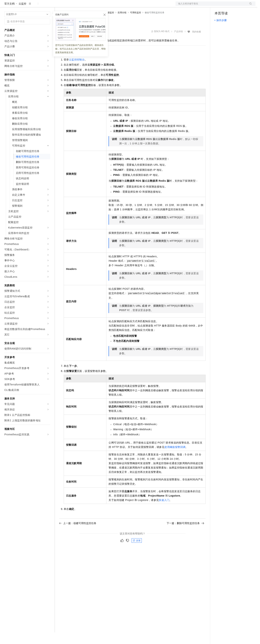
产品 (47, 6)
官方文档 (9, 15)
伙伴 (99, 6)
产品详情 (178, 43)
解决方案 (59, 6)
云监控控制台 (77, 71)
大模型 (37, 6)
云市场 (89, 6)
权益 (70, 6)
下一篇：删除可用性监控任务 (185, 535)
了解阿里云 (120, 6)
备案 (219, 6)
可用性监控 (136, 24)
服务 (108, 6)
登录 (249, 6)
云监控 (22, 15)
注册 (236, 6)
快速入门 (164, 512)
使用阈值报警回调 (175, 459)
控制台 (227, 6)
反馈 (137, 552)
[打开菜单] (6, 6)
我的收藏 (197, 43)
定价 (79, 6)
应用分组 (122, 24)
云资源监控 (109, 24)
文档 (211, 6)
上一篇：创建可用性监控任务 (78, 535)
